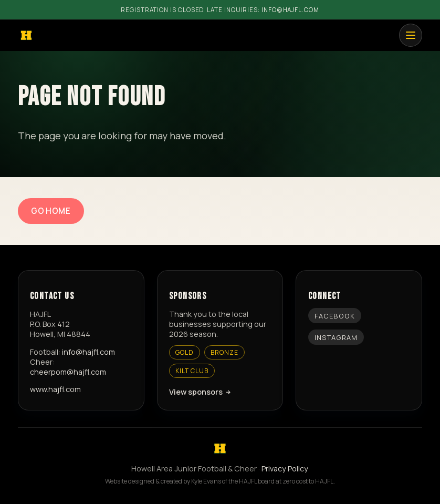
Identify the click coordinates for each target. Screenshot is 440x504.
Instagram (336, 337)
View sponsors (196, 392)
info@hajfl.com (290, 10)
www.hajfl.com (55, 389)
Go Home (51, 211)
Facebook (335, 316)
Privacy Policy (285, 469)
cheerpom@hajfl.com (68, 372)
